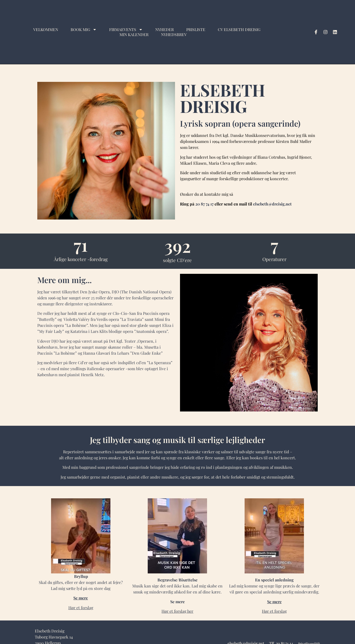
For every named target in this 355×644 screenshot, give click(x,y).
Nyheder (164, 30)
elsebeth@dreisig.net (272, 204)
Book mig (84, 30)
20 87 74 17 (204, 204)
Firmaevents (126, 30)
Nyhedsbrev (174, 35)
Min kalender (134, 35)
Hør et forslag (274, 611)
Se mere (81, 598)
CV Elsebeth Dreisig (239, 30)
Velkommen (46, 30)
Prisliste (196, 30)
